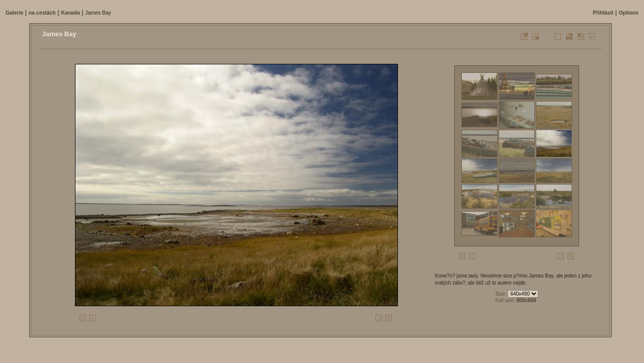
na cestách (42, 13)
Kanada (70, 13)
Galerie (14, 13)
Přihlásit (603, 13)
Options (629, 13)
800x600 (527, 300)
